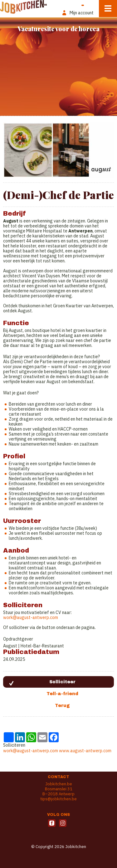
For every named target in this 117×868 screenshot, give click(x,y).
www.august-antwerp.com (85, 751)
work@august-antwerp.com (31, 617)
